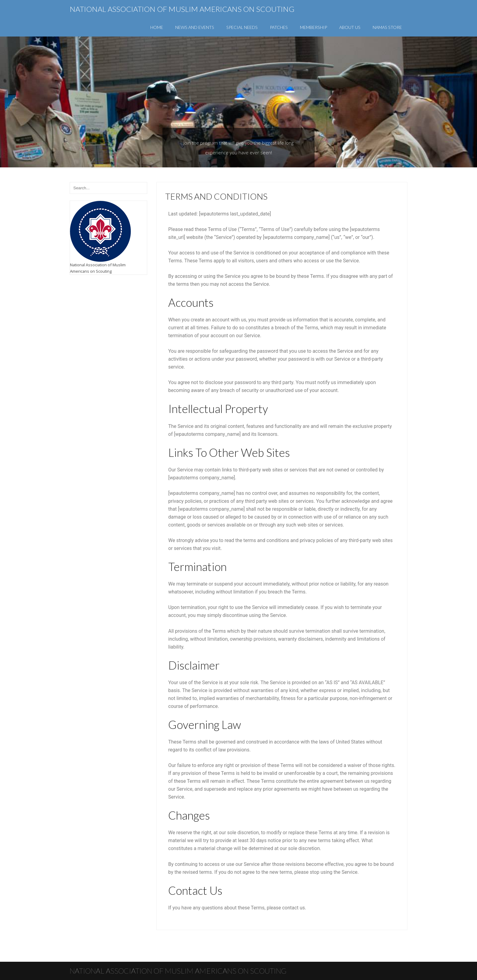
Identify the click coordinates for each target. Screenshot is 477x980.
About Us (350, 27)
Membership (313, 27)
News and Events (195, 27)
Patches (279, 27)
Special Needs (242, 27)
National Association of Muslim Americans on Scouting (182, 9)
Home (157, 27)
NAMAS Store (387, 27)
